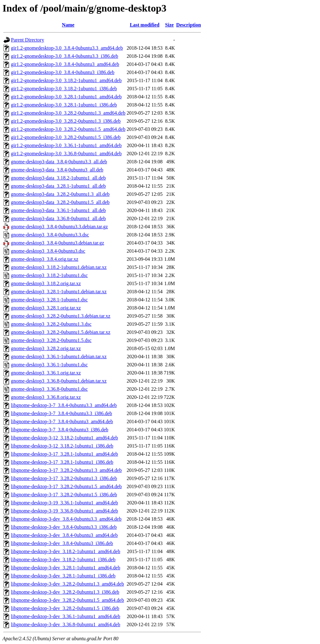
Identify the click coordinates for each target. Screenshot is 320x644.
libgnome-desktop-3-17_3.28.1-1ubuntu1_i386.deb (62, 462)
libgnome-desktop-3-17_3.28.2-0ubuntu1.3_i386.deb (64, 478)
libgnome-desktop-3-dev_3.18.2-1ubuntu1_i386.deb (63, 560)
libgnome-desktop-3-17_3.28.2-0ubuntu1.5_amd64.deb (66, 486)
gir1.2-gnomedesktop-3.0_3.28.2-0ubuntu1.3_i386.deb (66, 121)
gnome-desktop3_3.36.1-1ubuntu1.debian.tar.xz (59, 357)
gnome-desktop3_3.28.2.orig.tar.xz (46, 348)
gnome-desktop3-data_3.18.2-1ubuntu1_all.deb (58, 178)
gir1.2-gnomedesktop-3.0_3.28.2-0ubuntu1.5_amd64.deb (68, 129)
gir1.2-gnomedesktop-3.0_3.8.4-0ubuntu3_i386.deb (63, 72)
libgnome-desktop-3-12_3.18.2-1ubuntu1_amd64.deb (65, 438)
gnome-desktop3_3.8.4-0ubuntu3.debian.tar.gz (57, 243)
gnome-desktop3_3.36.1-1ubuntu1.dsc (49, 365)
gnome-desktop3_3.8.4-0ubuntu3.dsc (48, 251)
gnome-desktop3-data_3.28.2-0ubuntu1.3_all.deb (60, 194)
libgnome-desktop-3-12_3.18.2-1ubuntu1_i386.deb (62, 446)
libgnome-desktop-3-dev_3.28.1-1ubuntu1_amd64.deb (66, 568)
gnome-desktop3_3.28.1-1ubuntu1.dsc (49, 300)
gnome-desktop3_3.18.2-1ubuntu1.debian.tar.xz (59, 267)
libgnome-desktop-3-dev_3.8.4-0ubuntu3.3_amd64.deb (66, 519)
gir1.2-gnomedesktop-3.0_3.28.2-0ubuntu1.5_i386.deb (66, 137)
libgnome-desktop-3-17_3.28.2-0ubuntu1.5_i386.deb (64, 495)
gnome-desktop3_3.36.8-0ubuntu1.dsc (49, 389)
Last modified (145, 25)
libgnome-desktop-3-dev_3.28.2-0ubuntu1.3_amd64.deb (67, 584)
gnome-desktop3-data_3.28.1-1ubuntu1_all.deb (58, 186)
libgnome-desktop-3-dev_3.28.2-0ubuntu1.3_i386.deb (65, 592)
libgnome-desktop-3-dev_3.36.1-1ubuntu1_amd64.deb (66, 616)
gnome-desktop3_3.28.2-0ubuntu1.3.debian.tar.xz (61, 316)
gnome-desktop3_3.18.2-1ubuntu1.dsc (49, 275)
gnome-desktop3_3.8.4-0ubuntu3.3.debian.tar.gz (59, 227)
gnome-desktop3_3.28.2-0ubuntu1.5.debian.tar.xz (61, 332)
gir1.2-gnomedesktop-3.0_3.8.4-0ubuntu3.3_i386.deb (65, 56)
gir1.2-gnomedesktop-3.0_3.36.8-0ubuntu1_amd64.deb (66, 154)
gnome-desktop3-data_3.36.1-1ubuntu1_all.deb (58, 210)
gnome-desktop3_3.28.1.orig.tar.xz (46, 308)
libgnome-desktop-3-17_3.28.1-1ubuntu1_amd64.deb (65, 454)
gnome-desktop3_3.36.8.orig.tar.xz (46, 397)
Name (68, 25)
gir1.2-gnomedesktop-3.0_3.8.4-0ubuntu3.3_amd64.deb (67, 48)
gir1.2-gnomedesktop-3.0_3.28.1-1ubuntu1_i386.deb (64, 105)
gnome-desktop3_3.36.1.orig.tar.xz (46, 373)
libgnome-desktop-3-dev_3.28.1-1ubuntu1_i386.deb (63, 576)
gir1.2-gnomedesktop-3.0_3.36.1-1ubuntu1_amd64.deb (66, 145)
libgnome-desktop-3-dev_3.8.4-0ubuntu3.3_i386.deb (64, 527)
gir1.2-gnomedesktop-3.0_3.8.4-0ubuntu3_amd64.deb (65, 64)
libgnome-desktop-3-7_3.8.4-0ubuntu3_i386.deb (60, 430)
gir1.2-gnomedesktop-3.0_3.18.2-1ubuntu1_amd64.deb (66, 80)
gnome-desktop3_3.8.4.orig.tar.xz (45, 259)
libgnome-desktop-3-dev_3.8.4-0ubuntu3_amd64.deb (64, 535)
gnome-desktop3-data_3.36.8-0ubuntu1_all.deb (58, 218)
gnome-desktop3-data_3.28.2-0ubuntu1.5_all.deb (60, 202)
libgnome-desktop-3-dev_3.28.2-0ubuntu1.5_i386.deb (65, 608)
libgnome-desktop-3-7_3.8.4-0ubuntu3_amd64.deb (62, 421)
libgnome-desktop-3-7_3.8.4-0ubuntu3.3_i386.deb (62, 413)
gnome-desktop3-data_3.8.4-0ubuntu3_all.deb (57, 170)
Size (169, 25)
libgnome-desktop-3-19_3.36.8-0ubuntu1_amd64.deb (65, 511)
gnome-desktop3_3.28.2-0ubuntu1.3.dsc (51, 324)
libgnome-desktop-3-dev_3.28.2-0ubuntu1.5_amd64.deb (67, 600)
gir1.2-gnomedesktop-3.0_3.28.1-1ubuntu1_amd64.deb (66, 97)
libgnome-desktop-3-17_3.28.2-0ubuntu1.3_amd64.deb (66, 470)
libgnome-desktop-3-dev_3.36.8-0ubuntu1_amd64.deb (66, 624)
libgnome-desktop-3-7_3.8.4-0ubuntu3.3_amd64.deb (64, 405)
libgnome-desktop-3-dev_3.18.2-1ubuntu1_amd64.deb (66, 551)
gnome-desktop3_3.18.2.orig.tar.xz (46, 283)
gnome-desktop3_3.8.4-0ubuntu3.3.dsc (50, 235)
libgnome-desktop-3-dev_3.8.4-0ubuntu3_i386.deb (62, 543)
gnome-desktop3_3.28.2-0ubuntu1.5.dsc (51, 340)
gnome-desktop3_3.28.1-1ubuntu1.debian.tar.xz (59, 292)
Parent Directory (27, 40)
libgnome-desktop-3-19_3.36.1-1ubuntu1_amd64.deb (65, 503)
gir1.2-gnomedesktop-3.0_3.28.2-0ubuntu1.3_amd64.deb (68, 113)
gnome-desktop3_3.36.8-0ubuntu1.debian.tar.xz (59, 381)
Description (189, 25)
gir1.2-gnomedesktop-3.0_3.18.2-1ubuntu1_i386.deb (64, 89)
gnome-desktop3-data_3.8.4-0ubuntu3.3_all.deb (59, 162)
